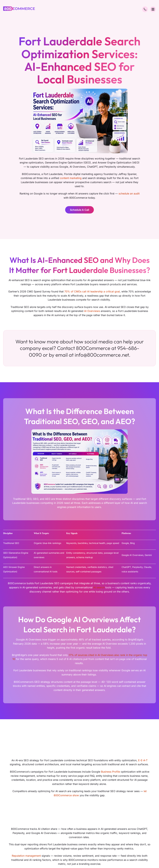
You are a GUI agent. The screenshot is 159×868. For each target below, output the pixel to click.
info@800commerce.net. (103, 355)
